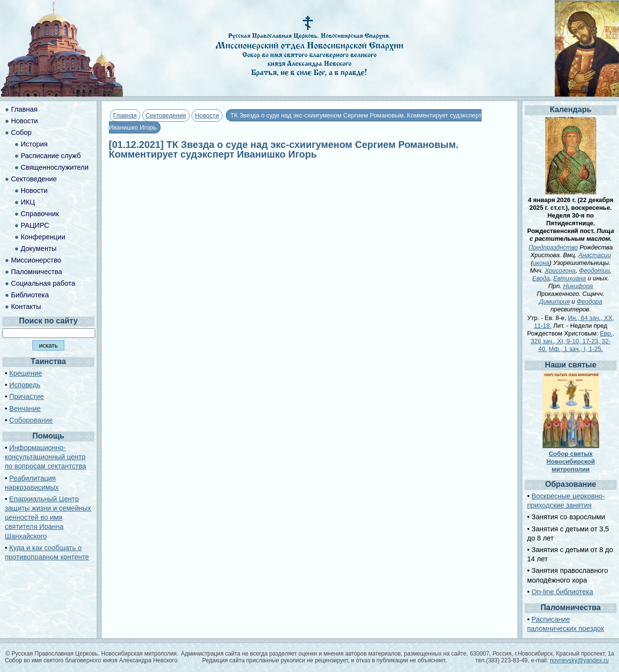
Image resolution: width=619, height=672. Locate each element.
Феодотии (594, 270)
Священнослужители (55, 167)
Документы (39, 248)
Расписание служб (51, 156)
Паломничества (37, 272)
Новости (207, 115)
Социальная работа (43, 283)
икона (541, 263)
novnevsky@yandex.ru (579, 660)
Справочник (40, 214)
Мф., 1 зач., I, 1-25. (575, 349)
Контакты (26, 307)
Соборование (31, 420)
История (34, 144)
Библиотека (30, 295)
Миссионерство (36, 260)
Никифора (578, 286)
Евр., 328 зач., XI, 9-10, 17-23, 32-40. (572, 341)
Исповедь (25, 385)
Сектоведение (166, 115)
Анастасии (595, 255)
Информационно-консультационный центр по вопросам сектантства (45, 457)
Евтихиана (570, 278)
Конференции (43, 237)
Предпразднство (553, 247)
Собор (22, 132)
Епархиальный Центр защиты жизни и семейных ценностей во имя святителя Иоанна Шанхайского (48, 518)
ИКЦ (28, 202)
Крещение (26, 373)
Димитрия (555, 301)
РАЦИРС (35, 225)
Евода (541, 278)
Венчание (25, 409)
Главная (125, 115)
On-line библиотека (562, 592)
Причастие (27, 396)
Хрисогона (560, 270)
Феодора (590, 301)
